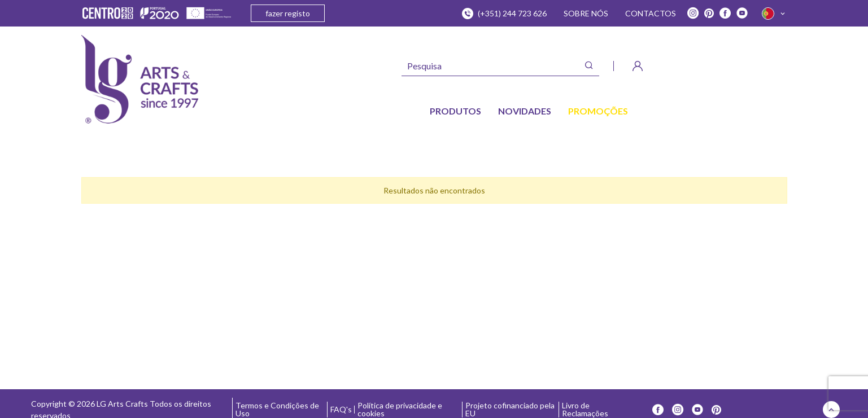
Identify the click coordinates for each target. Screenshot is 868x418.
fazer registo (288, 13)
